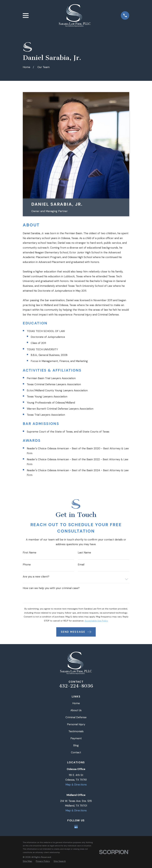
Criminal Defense (76, 717)
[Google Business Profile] (76, 827)
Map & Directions (76, 785)
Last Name (84, 553)
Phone (27, 565)
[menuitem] (27, 861)
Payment (76, 738)
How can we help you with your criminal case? (51, 588)
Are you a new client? (36, 577)
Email (81, 565)
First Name (30, 553)
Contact (76, 752)
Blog (76, 745)
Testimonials (76, 731)
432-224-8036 (76, 686)
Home (76, 703)
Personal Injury (76, 724)
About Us (76, 710)
